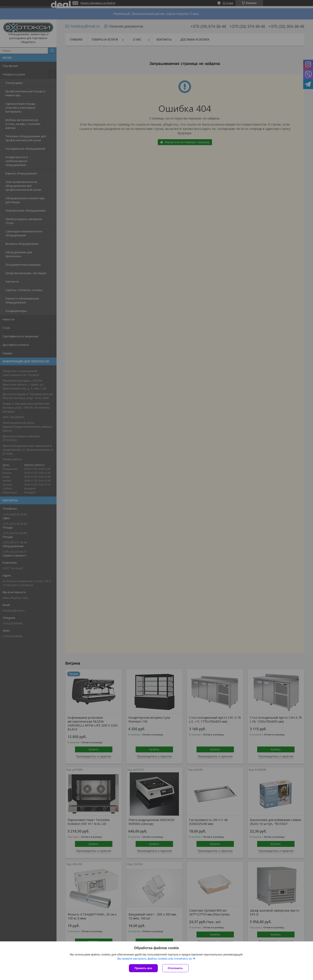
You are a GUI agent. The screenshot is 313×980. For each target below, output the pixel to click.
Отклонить (175, 968)
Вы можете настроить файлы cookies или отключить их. (155, 959)
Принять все (143, 968)
